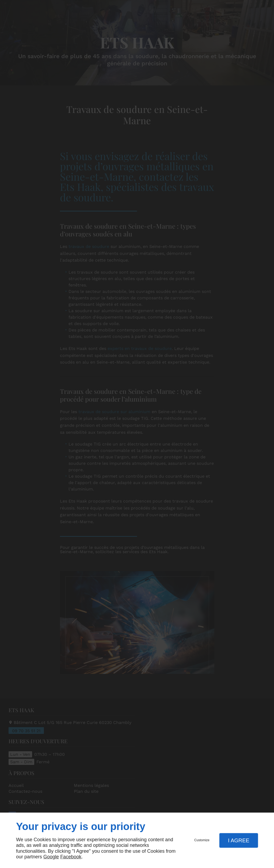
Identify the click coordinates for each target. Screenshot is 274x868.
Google (51, 857)
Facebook (71, 857)
